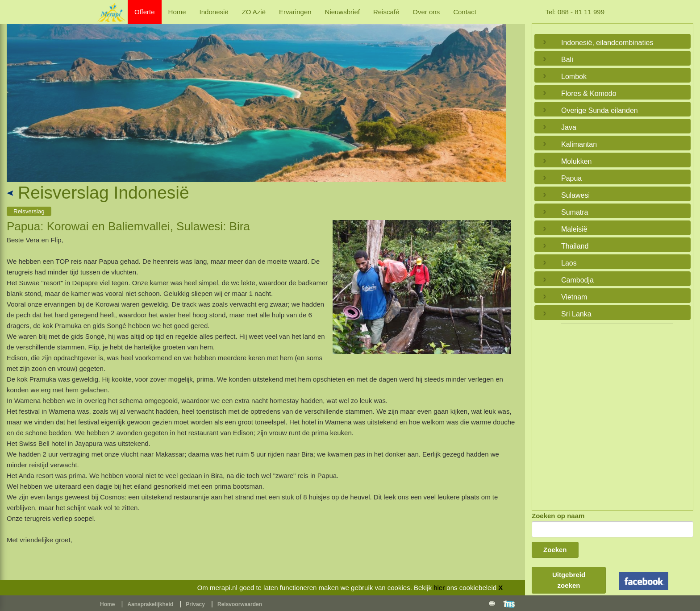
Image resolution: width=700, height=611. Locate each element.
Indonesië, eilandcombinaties (607, 43)
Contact (465, 12)
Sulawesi (575, 195)
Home (177, 12)
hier (439, 588)
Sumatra (575, 212)
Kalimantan (579, 144)
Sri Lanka (576, 314)
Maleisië (574, 229)
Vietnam (574, 297)
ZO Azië (254, 12)
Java (569, 127)
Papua (571, 178)
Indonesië (214, 12)
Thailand (575, 246)
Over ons (426, 12)
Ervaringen (295, 12)
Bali (567, 60)
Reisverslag (29, 211)
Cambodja (577, 280)
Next (497, 93)
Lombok (574, 77)
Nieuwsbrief (342, 12)
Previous (16, 93)
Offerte (145, 12)
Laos (569, 263)
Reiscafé (386, 12)
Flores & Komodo (589, 94)
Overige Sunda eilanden (600, 110)
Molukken (576, 161)
